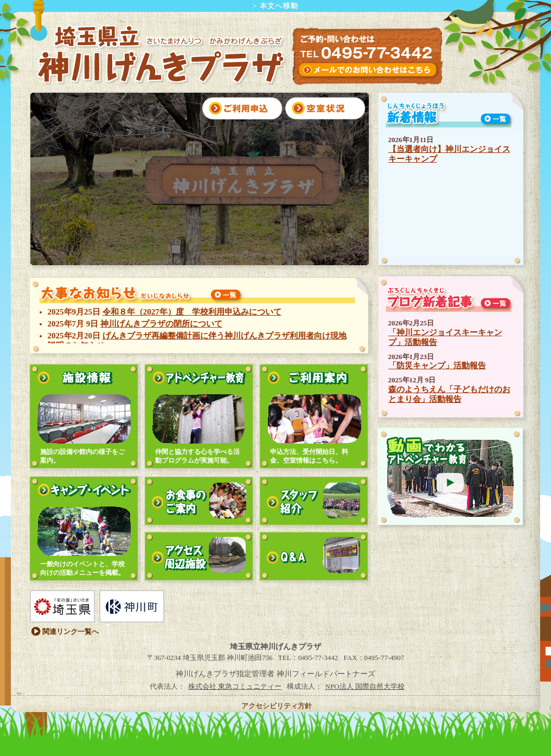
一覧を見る (226, 296)
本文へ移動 (279, 6)
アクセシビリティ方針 (277, 706)
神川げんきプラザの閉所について (161, 324)
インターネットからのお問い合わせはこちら (367, 70)
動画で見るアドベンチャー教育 (449, 476)
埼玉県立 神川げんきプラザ (159, 55)
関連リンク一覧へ (71, 632)
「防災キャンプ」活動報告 (437, 366)
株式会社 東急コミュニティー (235, 686)
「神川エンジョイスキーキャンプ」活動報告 (445, 337)
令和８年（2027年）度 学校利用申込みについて (192, 312)
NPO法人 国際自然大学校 (365, 686)
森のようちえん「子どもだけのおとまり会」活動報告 (449, 394)
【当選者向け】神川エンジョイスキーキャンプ (449, 154)
